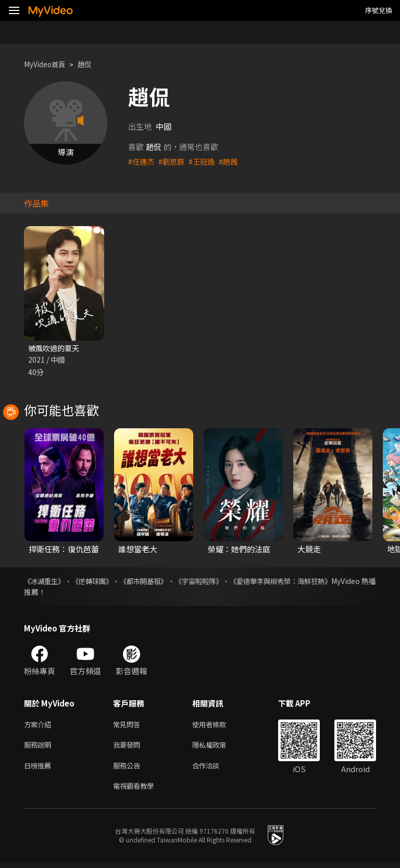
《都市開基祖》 (164, 582)
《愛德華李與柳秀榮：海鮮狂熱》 (321, 582)
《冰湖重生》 (46, 582)
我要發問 (129, 748)
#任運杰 (142, 161)
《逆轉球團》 (103, 582)
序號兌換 (379, 10)
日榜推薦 (40, 770)
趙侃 (92, 64)
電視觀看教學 (136, 792)
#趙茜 (233, 161)
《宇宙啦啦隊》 (228, 582)
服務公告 (129, 770)
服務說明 (40, 748)
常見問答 (129, 726)
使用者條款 (218, 726)
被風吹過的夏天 (55, 348)
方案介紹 (40, 726)
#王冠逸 (205, 161)
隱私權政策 (218, 748)
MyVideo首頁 (48, 64)
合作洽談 (214, 770)
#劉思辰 (174, 161)
